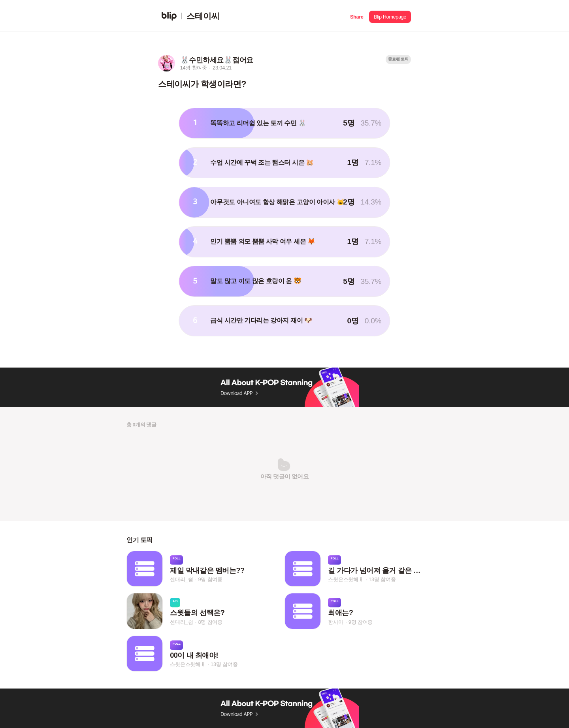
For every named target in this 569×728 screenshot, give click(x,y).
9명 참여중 (210, 579)
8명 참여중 (210, 622)
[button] (357, 16)
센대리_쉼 (181, 579)
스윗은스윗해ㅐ (346, 579)
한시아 (335, 622)
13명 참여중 (382, 579)
